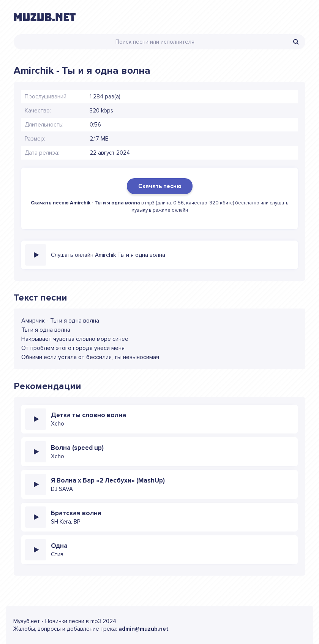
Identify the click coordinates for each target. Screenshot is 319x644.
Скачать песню (160, 186)
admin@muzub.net (144, 629)
